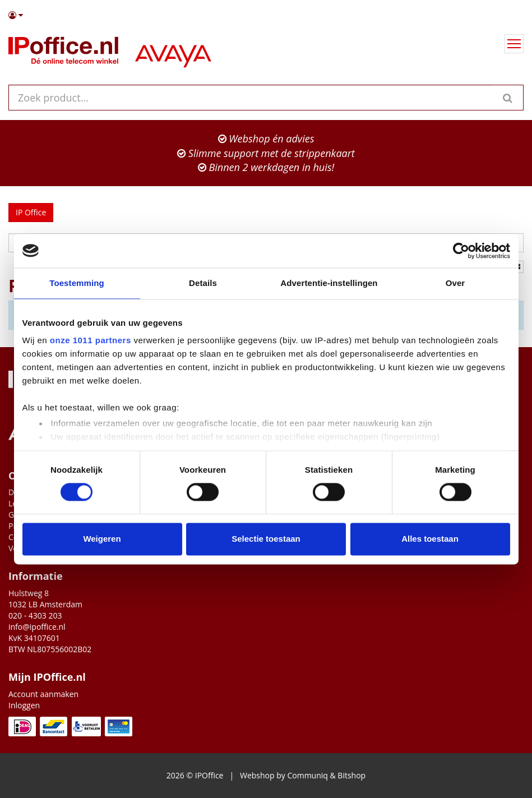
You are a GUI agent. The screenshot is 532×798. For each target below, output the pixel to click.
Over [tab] (455, 283)
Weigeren (102, 539)
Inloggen (24, 705)
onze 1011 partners (91, 340)
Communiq (307, 775)
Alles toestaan (430, 539)
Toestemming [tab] (77, 283)
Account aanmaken (43, 694)
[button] (266, 15)
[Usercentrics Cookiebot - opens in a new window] (461, 251)
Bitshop (351, 775)
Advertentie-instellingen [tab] (329, 283)
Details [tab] (203, 283)
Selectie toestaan (266, 539)
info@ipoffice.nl (37, 627)
